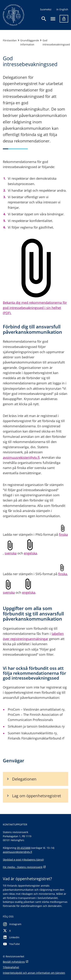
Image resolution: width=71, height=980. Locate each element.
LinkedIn (11, 937)
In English (62, 9)
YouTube (11, 944)
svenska (11, 553)
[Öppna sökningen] (44, 19)
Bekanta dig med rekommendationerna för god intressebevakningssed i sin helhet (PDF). (35, 308)
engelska (30, 553)
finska (63, 534)
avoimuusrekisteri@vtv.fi (21, 457)
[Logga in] (64, 19)
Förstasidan (10, 40)
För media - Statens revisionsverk (24, 867)
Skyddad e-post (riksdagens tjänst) (23, 860)
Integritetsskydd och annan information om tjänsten (34, 973)
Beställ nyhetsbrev (16, 962)
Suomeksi (46, 9)
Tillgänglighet (11, 967)
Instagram (12, 924)
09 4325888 (24, 848)
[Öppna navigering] (53, 19)
